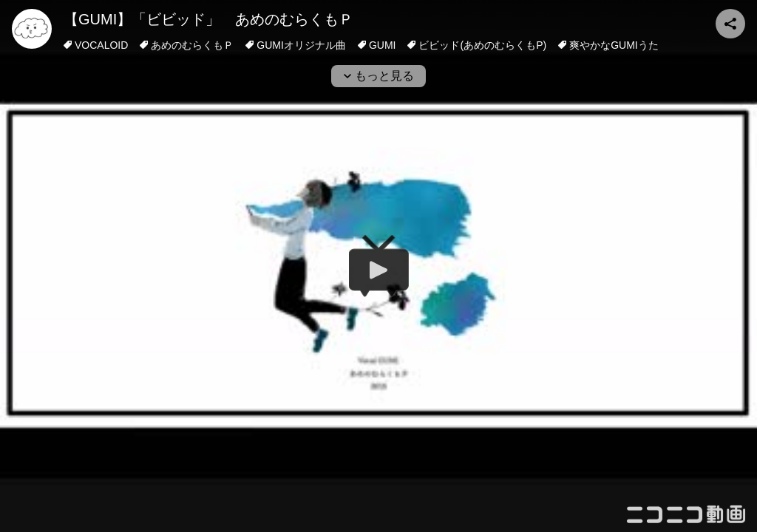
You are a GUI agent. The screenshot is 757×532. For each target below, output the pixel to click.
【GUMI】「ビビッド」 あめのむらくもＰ (208, 19)
